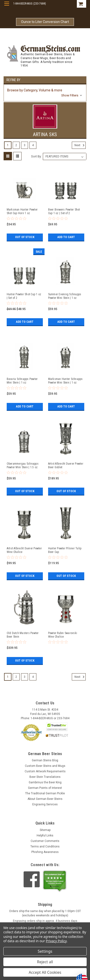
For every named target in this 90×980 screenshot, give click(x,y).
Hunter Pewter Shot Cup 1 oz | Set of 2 (24, 296)
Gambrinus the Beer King (45, 782)
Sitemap (45, 830)
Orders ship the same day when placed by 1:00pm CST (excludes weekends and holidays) (45, 913)
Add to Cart (66, 237)
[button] (45, 93)
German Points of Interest (45, 788)
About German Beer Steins (45, 799)
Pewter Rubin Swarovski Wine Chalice (63, 635)
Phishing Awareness (45, 852)
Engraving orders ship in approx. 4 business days (45, 921)
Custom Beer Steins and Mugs (45, 766)
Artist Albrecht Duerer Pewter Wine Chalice (24, 550)
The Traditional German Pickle (45, 793)
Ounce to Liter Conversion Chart (45, 22)
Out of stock (25, 237)
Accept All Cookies (45, 972)
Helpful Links (45, 835)
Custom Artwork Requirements (45, 771)
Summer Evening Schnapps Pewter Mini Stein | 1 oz (65, 296)
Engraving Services (45, 804)
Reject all (45, 962)
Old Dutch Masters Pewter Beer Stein (23, 635)
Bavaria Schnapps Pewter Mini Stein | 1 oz (22, 381)
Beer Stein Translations (45, 777)
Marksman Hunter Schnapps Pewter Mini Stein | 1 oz (65, 381)
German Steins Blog (45, 760)
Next (80, 145)
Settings (45, 951)
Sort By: (36, 156)
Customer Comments (45, 841)
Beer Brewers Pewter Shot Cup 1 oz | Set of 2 (64, 211)
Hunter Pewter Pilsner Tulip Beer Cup (65, 550)
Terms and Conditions (45, 846)
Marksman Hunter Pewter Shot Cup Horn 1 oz (22, 211)
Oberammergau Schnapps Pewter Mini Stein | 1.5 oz (23, 465)
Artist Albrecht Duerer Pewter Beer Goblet (66, 465)
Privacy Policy (56, 941)
